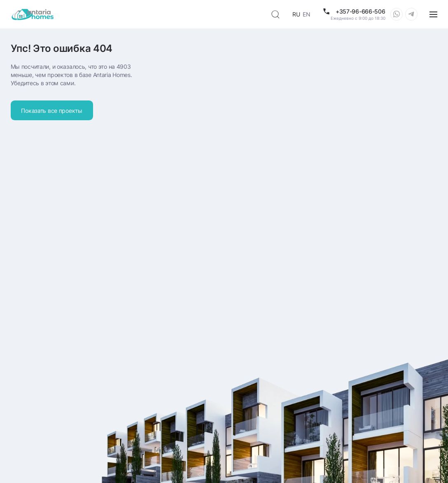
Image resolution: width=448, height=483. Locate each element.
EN (306, 14)
